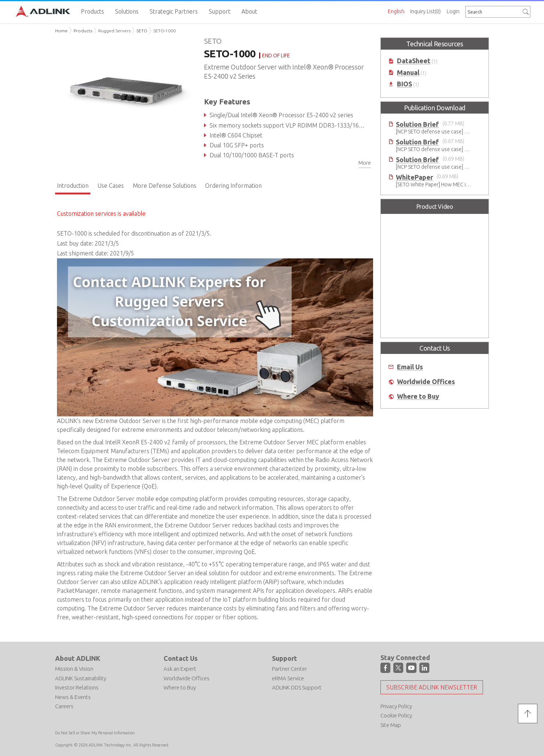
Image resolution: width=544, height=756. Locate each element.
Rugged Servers (114, 31)
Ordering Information (233, 186)
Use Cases (111, 186)
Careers (64, 706)
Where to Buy (418, 396)
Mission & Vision (74, 669)
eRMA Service (288, 678)
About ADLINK (78, 658)
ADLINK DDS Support (297, 687)
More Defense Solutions (164, 186)
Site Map (391, 725)
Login (453, 11)
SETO (142, 31)
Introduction (73, 186)
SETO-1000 (164, 31)
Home (61, 31)
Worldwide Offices (426, 382)
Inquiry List (425, 11)
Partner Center (289, 669)
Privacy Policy (396, 706)
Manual (408, 73)
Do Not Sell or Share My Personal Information (95, 733)
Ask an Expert (180, 669)
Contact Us (181, 658)
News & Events (73, 697)
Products (83, 31)
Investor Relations (77, 687)
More (365, 163)
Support (284, 658)
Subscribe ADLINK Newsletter (432, 687)
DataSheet (414, 61)
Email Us (410, 367)
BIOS (405, 84)
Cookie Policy (396, 715)
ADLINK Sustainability (81, 678)
